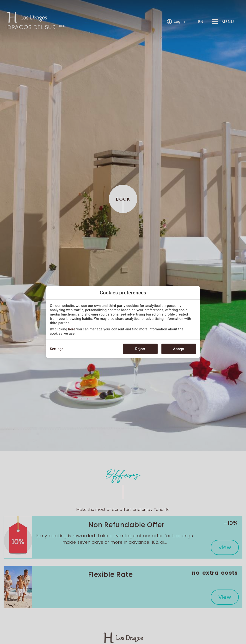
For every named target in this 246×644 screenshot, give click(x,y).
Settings (57, 349)
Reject (140, 349)
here (72, 329)
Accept (179, 349)
